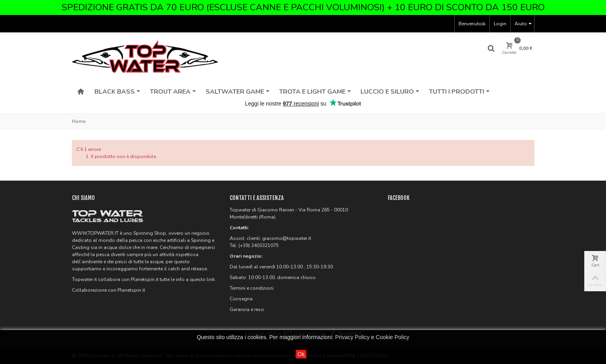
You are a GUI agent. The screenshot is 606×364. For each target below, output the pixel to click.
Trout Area (173, 92)
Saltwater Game (238, 92)
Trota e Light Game (315, 92)
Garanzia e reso (247, 309)
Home (79, 121)
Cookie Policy (393, 337)
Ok (301, 354)
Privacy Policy (352, 337)
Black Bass (117, 92)
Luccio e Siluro (390, 92)
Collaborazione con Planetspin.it (109, 290)
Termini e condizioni (252, 288)
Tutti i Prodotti (459, 92)
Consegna (241, 299)
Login (500, 24)
